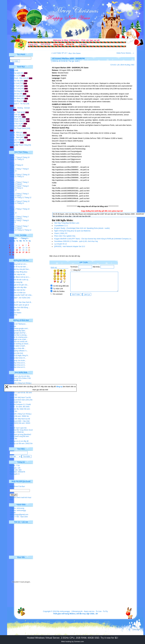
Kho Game (14, 126)
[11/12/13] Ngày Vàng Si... (19, 355)
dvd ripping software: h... (19, 351)
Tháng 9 (13, 188)
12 (20, 248)
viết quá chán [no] (16, 353)
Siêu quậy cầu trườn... (18, 361)
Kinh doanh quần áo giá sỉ (19, 305)
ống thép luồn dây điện (18, 287)
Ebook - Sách (15, 137)
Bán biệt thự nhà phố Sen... (20, 269)
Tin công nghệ (15, 73)
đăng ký (60, 387)
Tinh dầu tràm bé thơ (18, 290)
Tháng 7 (13, 157)
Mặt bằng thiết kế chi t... (19, 264)
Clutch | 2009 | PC (61, 233)
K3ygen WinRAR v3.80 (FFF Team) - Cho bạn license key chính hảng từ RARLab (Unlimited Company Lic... (93, 239)
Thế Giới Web (15, 98)
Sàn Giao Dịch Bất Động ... (20, 307)
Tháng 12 (21, 159)
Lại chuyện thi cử (61, 244)
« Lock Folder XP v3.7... (60, 53)
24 (13, 252)
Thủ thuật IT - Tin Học (18, 104)
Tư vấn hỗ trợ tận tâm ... (19, 267)
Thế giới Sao (15, 94)
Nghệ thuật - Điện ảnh (18, 78)
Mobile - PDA (15, 133)
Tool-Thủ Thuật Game (18, 128)
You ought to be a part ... (19, 339)
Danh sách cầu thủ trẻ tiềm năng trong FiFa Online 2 (20, 377)
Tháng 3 (25, 182)
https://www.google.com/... (19, 328)
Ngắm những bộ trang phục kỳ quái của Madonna (72, 231)
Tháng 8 (19, 157)
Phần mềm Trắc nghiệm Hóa (65, 236)
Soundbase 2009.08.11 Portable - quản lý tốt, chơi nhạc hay (76, 241)
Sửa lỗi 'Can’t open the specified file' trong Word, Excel (21, 429)
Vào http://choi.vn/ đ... (18, 363)
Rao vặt (13, 142)
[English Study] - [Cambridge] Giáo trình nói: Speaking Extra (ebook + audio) (82, 228)
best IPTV (14, 315)
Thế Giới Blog (15, 101)
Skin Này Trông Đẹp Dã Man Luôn (67, 223)
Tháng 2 (19, 175)
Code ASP (14, 115)
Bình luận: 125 (15, 468)
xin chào (13, 326)
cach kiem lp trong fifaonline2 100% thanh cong (21, 435)
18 (17, 250)
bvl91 (77, 61)
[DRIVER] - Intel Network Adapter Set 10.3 (70, 246)
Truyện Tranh (15, 86)
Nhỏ (133, 65)
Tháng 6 (13, 186)
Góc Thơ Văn (15, 81)
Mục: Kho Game (75, 53)
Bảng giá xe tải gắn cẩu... (19, 285)
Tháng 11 (13, 159)
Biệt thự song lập (16, 282)
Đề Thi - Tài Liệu (16, 135)
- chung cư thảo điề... (18, 348)
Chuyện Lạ (14, 76)
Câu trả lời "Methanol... (18, 324)
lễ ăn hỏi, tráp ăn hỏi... (18, 274)
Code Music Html (16, 119)
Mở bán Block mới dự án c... (20, 277)
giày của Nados (16, 313)
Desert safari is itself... (18, 346)
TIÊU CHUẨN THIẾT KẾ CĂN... (21, 295)
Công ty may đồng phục (19, 272)
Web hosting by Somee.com (72, 641)
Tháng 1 (13, 169)
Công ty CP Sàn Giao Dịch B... (21, 302)
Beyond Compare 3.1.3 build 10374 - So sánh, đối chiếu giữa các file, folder (20, 407)
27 (23, 252)
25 (17, 252)
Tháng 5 (19, 184)
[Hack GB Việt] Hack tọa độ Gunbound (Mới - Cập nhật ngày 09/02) (20, 421)
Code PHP (14, 117)
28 (27, 252)
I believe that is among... (19, 335)
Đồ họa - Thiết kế (16, 112)
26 (20, 252)
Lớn (118, 65)
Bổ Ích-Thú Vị (15, 124)
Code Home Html (16, 121)
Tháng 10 (26, 157)
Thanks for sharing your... (19, 337)
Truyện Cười (15, 83)
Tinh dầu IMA (15, 310)
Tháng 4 (13, 165)
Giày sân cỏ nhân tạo (18, 293)
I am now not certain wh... (19, 342)
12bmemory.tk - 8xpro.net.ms (83, 611)
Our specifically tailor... (18, 331)
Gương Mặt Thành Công (19, 145)
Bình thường (125, 65)
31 (13, 255)
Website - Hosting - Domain (20, 108)
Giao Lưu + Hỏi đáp (17, 140)
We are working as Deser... (20, 344)
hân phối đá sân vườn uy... (20, 280)
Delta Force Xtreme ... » (125, 53)
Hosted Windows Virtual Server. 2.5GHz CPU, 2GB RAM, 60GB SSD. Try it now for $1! (72, 638)
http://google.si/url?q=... (18, 333)
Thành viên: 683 (16, 470)
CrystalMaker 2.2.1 (61, 226)
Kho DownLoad (16, 96)
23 (10, 252)
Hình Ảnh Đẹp (15, 91)
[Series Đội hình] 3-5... (18, 358)
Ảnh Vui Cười (15, 89)
